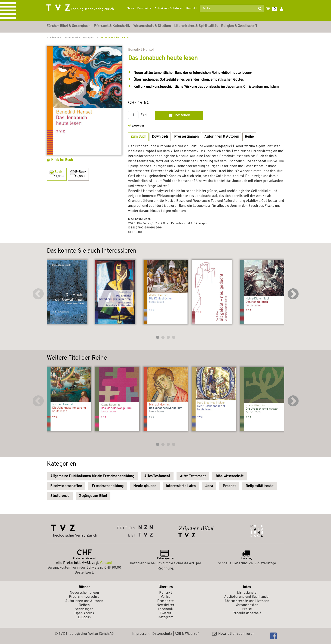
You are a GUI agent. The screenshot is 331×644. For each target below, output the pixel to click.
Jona (209, 486)
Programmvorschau (84, 597)
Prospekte (144, 8)
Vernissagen (84, 609)
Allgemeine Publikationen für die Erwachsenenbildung (92, 476)
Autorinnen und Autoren (84, 601)
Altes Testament (157, 476)
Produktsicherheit (247, 613)
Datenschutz (162, 634)
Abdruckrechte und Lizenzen (247, 601)
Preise (247, 609)
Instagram (165, 617)
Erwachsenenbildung (108, 486)
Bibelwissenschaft (230, 476)
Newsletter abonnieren (233, 634)
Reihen (84, 605)
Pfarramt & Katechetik (112, 26)
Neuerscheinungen (84, 593)
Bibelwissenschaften (66, 486)
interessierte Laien (181, 486)
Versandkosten (247, 605)
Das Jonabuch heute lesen (114, 38)
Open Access (84, 613)
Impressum (141, 634)
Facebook (165, 609)
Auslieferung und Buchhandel (247, 597)
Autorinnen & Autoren (169, 8)
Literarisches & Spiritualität (196, 26)
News (130, 8)
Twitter (166, 613)
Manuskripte (247, 593)
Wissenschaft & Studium (152, 26)
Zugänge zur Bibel (93, 496)
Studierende (60, 496)
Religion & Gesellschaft (239, 26)
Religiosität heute (260, 486)
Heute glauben (145, 486)
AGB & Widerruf (187, 634)
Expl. (144, 115)
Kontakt (192, 8)
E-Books (84, 617)
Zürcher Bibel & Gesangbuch (68, 26)
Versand (106, 563)
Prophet (229, 486)
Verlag (165, 597)
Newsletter (165, 605)
